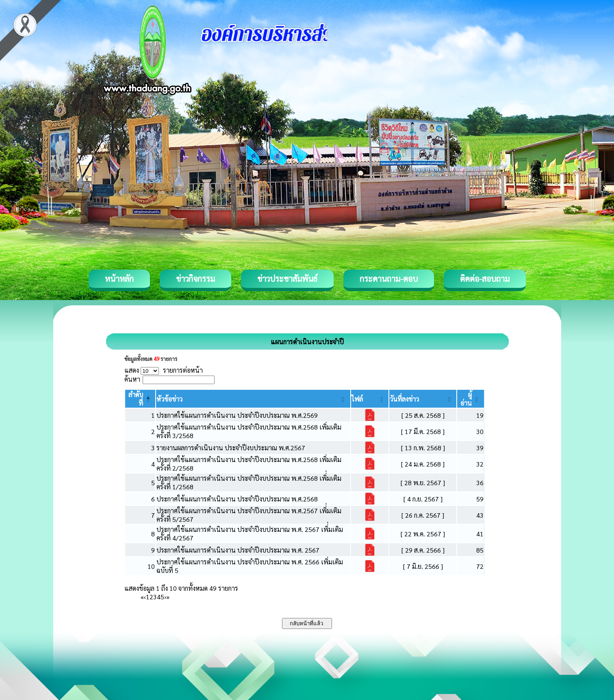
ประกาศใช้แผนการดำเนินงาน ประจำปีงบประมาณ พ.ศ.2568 (237, 499)
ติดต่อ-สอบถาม (485, 279)
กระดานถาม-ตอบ (389, 279)
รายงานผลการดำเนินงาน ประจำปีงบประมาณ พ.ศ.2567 (231, 448)
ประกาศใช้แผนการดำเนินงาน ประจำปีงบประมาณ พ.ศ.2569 (237, 415)
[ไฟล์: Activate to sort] (370, 399)
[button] (169, 399)
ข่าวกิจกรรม (195, 279)
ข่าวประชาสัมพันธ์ (287, 279)
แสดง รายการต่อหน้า (164, 370)
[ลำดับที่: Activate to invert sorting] (140, 399)
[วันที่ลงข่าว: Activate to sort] (423, 399)
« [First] (142, 597)
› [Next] (165, 597)
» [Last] (168, 597)
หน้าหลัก (119, 279)
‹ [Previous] (145, 597)
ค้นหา (132, 379)
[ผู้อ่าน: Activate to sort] (471, 399)
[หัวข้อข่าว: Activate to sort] (253, 399)
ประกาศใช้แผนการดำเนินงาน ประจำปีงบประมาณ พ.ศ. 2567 (238, 550)
